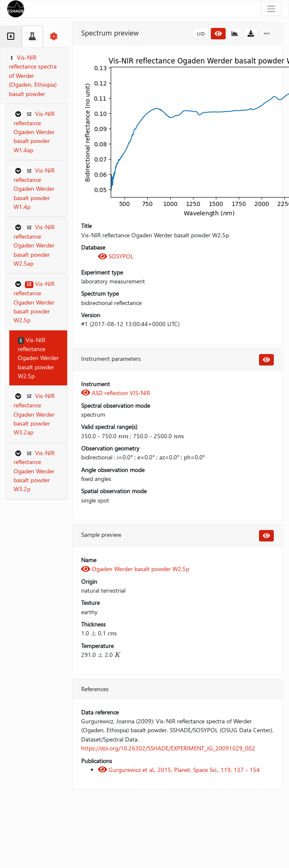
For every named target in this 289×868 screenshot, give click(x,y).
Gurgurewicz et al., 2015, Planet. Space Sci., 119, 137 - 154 (179, 770)
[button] (36, 132)
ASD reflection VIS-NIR (116, 393)
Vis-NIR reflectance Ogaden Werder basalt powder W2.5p (38, 358)
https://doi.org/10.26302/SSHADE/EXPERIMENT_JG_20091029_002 (168, 748)
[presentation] (123, 436)
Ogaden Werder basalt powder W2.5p (135, 569)
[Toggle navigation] (271, 9)
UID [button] (201, 34)
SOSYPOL (116, 256)
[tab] (11, 36)
